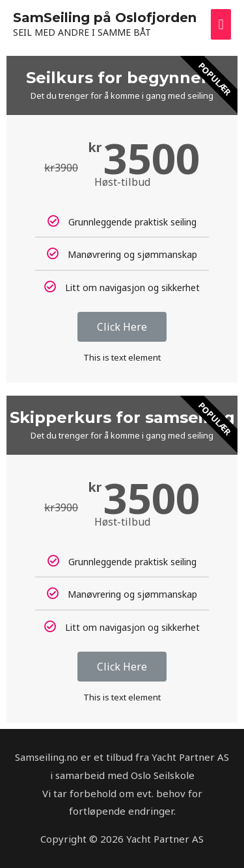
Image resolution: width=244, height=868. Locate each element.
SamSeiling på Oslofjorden (105, 18)
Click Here (122, 327)
